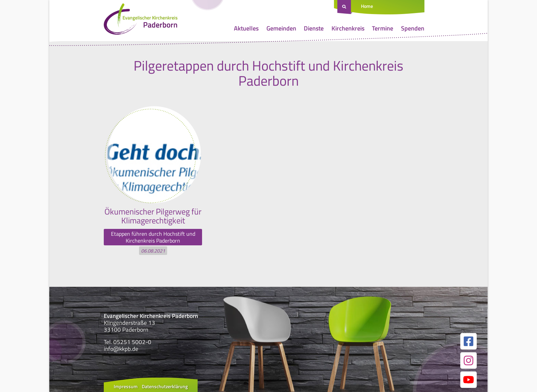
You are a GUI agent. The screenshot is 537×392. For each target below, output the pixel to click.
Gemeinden (281, 28)
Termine (383, 28)
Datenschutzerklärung (165, 386)
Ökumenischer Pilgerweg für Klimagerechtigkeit (153, 216)
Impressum (126, 386)
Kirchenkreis (348, 28)
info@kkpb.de (121, 349)
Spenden (413, 28)
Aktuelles (246, 28)
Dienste (314, 28)
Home (367, 6)
